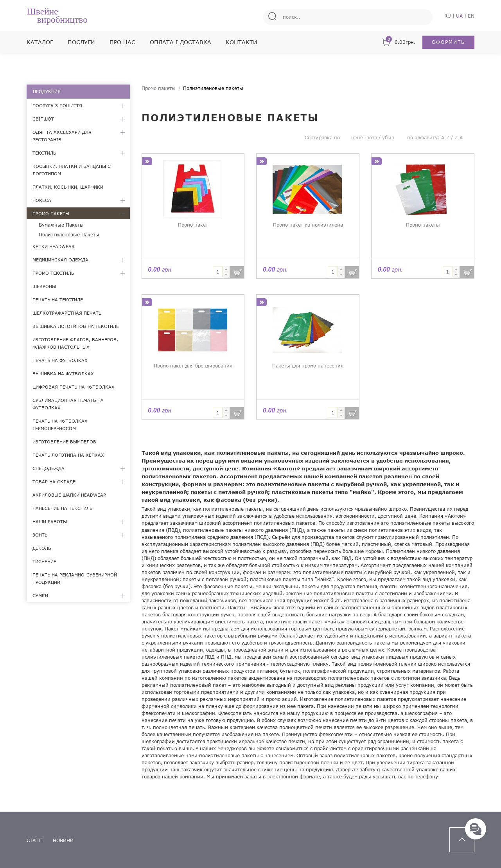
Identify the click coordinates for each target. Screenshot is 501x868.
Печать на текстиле (58, 300)
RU (448, 16)
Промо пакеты (51, 213)
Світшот (43, 119)
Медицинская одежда (60, 260)
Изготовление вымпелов (64, 442)
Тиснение (44, 561)
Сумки (40, 595)
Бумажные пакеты (61, 225)
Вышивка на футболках (63, 374)
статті (35, 840)
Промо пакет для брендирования (193, 366)
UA (459, 16)
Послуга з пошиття (57, 105)
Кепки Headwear (54, 246)
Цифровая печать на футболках (74, 387)
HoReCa (42, 200)
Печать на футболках (60, 360)
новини (63, 840)
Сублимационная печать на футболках (68, 404)
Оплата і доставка (180, 42)
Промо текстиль (53, 273)
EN (471, 16)
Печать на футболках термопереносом (60, 425)
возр (372, 138)
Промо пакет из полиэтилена (308, 225)
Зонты (40, 535)
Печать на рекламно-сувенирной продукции (75, 578)
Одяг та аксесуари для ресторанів (62, 136)
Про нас (122, 42)
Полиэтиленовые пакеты (69, 235)
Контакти (242, 42)
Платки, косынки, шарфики (68, 187)
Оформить (448, 42)
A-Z (445, 138)
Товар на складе (54, 482)
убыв (388, 138)
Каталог (40, 42)
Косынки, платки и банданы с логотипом (72, 170)
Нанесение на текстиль (62, 508)
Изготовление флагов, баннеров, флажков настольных (75, 343)
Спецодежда (48, 468)
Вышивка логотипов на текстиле (76, 326)
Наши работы (50, 521)
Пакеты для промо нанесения (308, 366)
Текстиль (44, 153)
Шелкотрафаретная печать (67, 313)
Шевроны (44, 286)
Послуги (81, 42)
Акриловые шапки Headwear (69, 495)
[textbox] (218, 272)
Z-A (459, 138)
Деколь (42, 548)
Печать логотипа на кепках (68, 455)
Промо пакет (193, 225)
